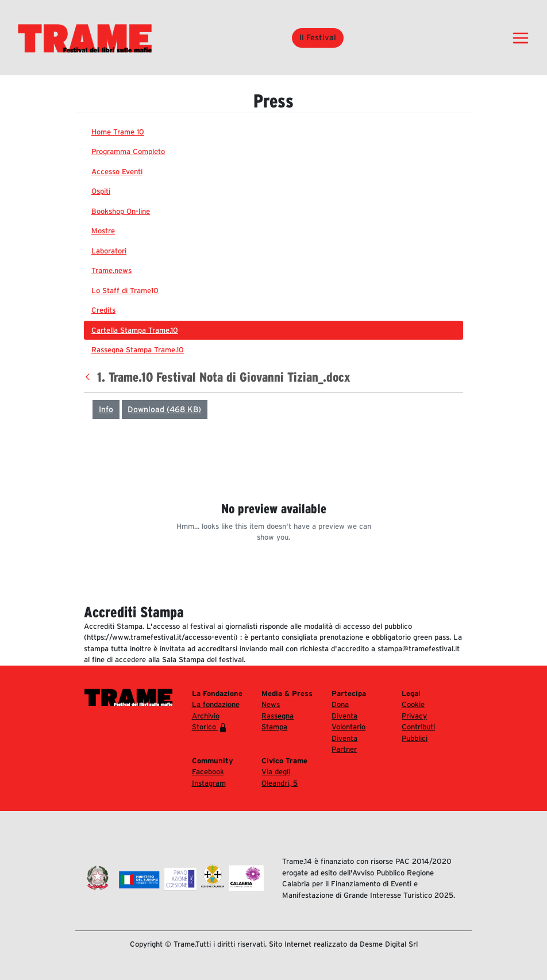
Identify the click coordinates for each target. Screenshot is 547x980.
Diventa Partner (344, 744)
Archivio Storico (210, 722)
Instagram (209, 783)
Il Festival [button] (318, 37)
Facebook (208, 772)
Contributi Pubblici (418, 733)
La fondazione (216, 704)
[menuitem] (273, 132)
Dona (340, 704)
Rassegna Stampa (278, 722)
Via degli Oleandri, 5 (280, 777)
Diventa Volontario (348, 722)
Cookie (413, 704)
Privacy (414, 716)
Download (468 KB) (164, 409)
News (271, 704)
